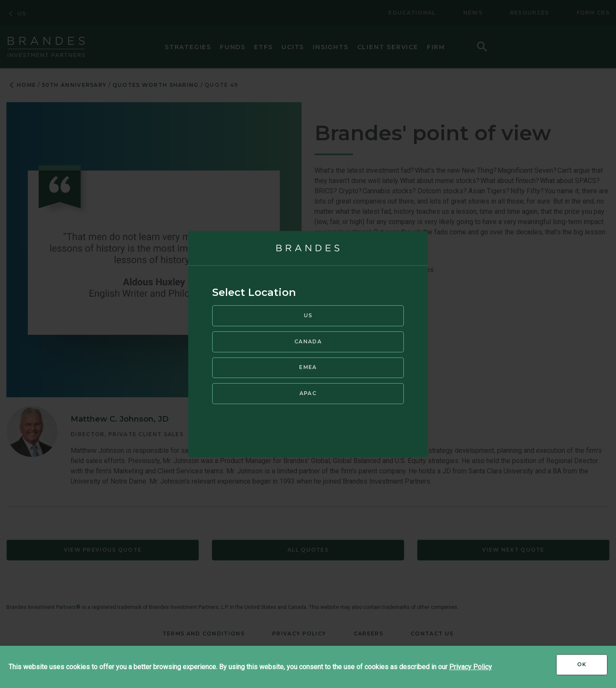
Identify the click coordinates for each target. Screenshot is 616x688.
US (308, 315)
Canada (308, 341)
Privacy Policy (471, 667)
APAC (308, 393)
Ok (592, 667)
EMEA (308, 367)
